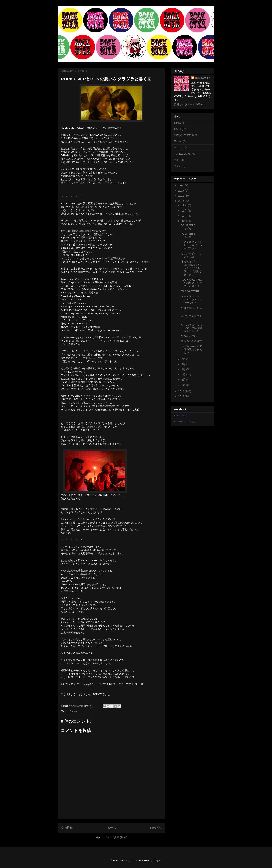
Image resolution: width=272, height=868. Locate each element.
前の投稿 (156, 828)
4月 (184, 369)
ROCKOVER (203, 78)
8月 (184, 221)
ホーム (111, 828)
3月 (184, 375)
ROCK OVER (180, 416)
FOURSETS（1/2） (188, 235)
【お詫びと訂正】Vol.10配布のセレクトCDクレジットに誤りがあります (191, 268)
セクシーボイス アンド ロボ (192, 255)
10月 (184, 216)
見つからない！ (190, 336)
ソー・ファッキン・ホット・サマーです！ (191, 300)
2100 (182, 185)
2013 (182, 396)
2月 (184, 380)
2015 (182, 201)
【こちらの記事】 (80, 207)
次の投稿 (67, 828)
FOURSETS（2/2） (188, 227)
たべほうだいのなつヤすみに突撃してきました (191, 328)
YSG (177, 166)
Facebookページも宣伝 (185, 422)
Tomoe (73, 711)
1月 (184, 385)
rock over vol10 (190, 291)
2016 (182, 196)
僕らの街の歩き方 (191, 341)
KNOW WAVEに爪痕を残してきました (192, 349)
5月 (184, 364)
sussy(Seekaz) (183, 135)
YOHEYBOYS (182, 154)
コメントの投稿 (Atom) (115, 837)
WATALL (179, 147)
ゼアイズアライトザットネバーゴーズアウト (191, 245)
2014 (182, 391)
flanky (178, 123)
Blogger (157, 860)
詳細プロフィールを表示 (189, 104)
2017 (182, 191)
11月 (184, 211)
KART (178, 129)
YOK (177, 160)
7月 (184, 359)
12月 (184, 205)
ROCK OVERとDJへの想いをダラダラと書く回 (192, 283)
